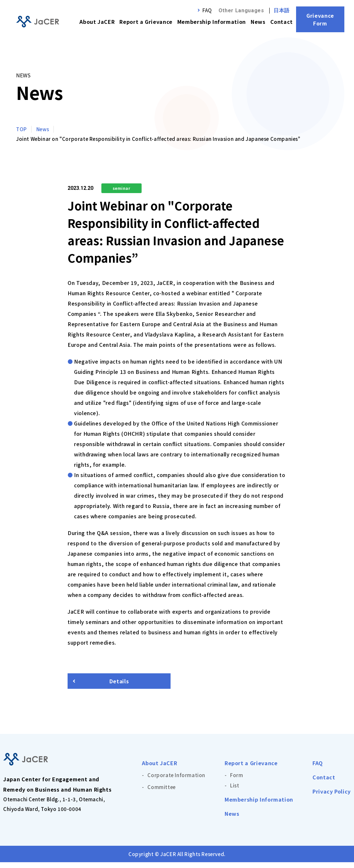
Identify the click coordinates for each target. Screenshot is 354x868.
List (235, 791)
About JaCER (97, 22)
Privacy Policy (332, 797)
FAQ (207, 10)
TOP (21, 129)
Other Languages (241, 10)
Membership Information (212, 22)
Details (119, 684)
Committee (161, 793)
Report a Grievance (146, 22)
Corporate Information (176, 781)
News (258, 22)
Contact (282, 22)
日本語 (282, 10)
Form (237, 781)
